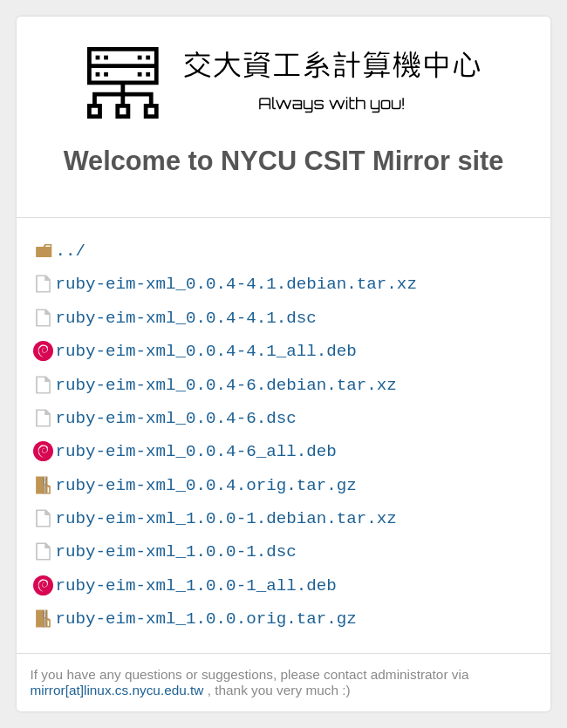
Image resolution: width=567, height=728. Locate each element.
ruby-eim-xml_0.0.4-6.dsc (175, 418)
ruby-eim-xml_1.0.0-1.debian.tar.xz (225, 518)
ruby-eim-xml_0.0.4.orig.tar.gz (205, 485)
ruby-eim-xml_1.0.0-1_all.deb (195, 585)
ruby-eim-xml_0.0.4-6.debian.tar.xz (225, 385)
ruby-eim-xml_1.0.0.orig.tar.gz (205, 619)
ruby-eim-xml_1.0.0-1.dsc (175, 551)
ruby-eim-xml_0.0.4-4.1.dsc (185, 318)
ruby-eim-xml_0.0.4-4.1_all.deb (205, 351)
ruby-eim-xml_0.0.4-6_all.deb (195, 451)
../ (70, 251)
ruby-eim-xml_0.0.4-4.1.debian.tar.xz (236, 284)
